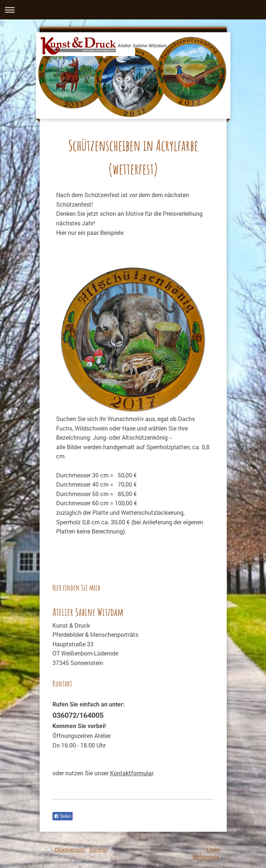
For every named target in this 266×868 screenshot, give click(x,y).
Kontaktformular (132, 773)
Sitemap (99, 850)
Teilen (63, 816)
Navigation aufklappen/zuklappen (133, 10)
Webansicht (206, 857)
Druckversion (67, 850)
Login (213, 850)
